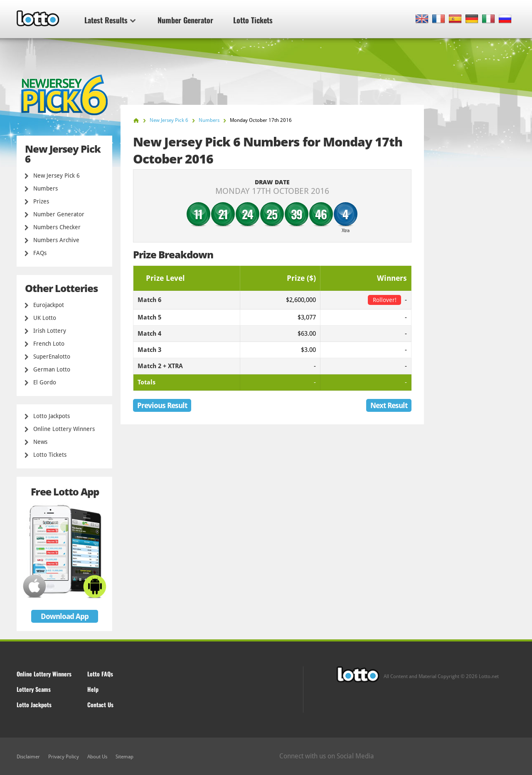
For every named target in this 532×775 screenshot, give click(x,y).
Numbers (46, 188)
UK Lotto (45, 318)
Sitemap (124, 757)
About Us (97, 757)
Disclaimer (28, 757)
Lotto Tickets (253, 20)
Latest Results (110, 20)
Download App (65, 616)
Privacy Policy (64, 757)
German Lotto (52, 369)
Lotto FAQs (100, 674)
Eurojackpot (49, 305)
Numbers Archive (56, 240)
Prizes (41, 201)
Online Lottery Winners (64, 429)
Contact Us (100, 704)
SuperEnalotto (52, 357)
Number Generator (185, 20)
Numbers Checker (57, 227)
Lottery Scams (34, 689)
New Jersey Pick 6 (57, 176)
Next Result (389, 405)
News (40, 442)
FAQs (40, 253)
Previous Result (162, 405)
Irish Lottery (50, 331)
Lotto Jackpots (52, 416)
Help (93, 689)
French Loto (49, 344)
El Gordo (45, 382)
